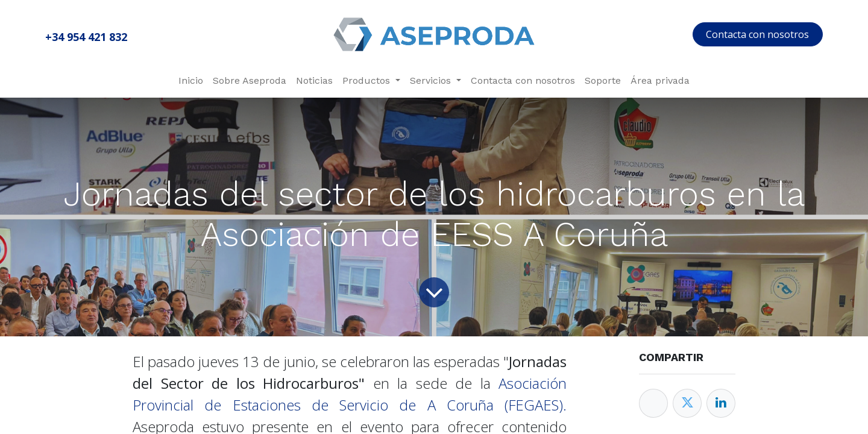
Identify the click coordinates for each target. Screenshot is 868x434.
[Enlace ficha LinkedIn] (721, 403)
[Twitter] (687, 403)
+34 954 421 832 (86, 37)
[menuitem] (191, 81)
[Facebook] (653, 403)
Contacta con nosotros (757, 34)
